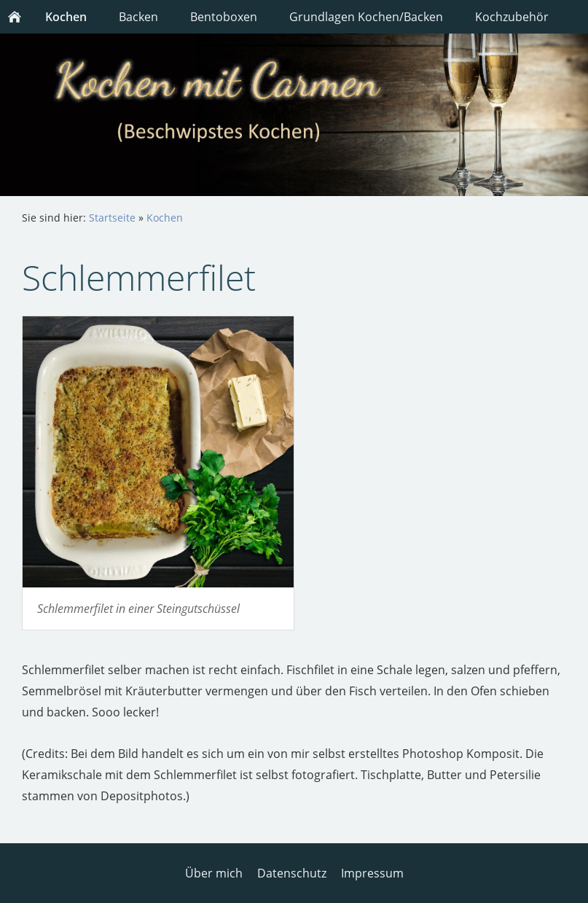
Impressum (372, 873)
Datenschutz (292, 873)
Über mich (214, 873)
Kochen (165, 218)
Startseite (112, 218)
